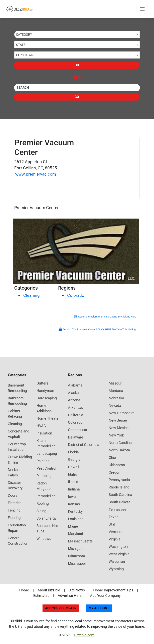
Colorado (76, 295)
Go (77, 65)
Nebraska (116, 398)
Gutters (42, 383)
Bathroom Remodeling (17, 401)
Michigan (75, 549)
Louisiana (76, 519)
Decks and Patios (16, 472)
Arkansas (75, 407)
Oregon (114, 472)
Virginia (115, 539)
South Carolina (120, 495)
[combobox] (77, 35)
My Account (99, 608)
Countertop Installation (17, 447)
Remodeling (46, 496)
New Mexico (119, 428)
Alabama (75, 385)
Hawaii (73, 467)
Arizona (74, 400)
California (76, 415)
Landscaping (47, 453)
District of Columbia (84, 445)
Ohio (112, 457)
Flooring (14, 518)
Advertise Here (70, 596)
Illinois (73, 482)
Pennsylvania (119, 480)
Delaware (76, 437)
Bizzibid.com (84, 635)
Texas (113, 517)
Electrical (15, 503)
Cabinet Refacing (15, 414)
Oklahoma (117, 465)
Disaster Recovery (15, 485)
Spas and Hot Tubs (47, 528)
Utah (112, 524)
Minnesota (76, 556)
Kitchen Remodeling (46, 443)
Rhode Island (119, 487)
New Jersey (118, 420)
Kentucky (75, 511)
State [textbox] (21, 45)
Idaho (72, 474)
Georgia (74, 459)
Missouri (115, 383)
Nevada (115, 405)
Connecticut (78, 430)
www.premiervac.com (36, 174)
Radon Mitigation (45, 486)
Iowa (72, 497)
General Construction (18, 541)
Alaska (73, 393)
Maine (73, 526)
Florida (73, 452)
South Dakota (120, 502)
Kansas (74, 504)
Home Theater (48, 418)
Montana (116, 391)
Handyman (45, 391)
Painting (43, 461)
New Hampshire (122, 413)
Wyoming (116, 569)
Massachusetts (80, 541)
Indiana (74, 489)
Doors (13, 495)
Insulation (44, 433)
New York (116, 435)
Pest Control (46, 468)
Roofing (43, 503)
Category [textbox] (24, 35)
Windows (44, 539)
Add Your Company (105, 596)
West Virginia (119, 554)
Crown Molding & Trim (20, 460)
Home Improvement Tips (113, 590)
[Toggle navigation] (142, 9)
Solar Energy (47, 518)
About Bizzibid (49, 590)
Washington (118, 547)
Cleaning (31, 295)
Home (24, 590)
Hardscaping (47, 398)
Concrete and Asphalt (19, 434)
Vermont (116, 532)
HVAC (41, 426)
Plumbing (44, 476)
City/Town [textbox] (25, 55)
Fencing (14, 510)
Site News (77, 590)
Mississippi (77, 563)
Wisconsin (117, 561)
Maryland (75, 534)
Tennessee (118, 509)
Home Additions (44, 408)
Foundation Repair (17, 528)
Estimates (41, 596)
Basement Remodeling (17, 388)
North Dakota (119, 450)
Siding (41, 511)
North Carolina (120, 443)
